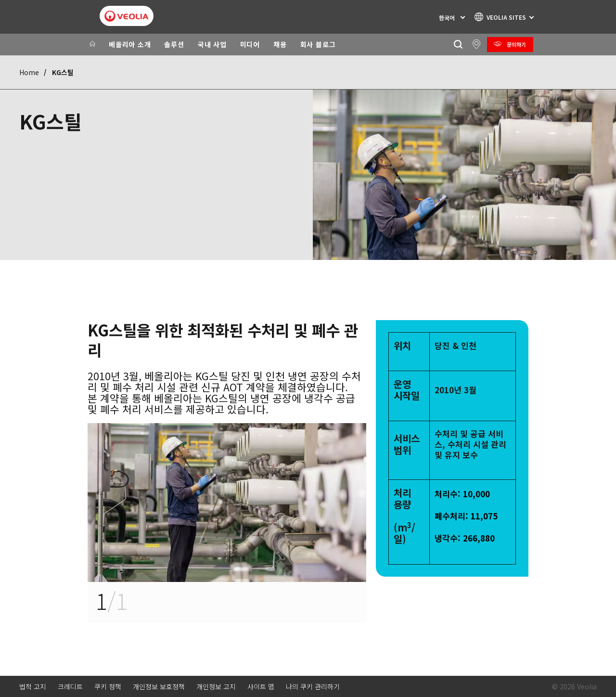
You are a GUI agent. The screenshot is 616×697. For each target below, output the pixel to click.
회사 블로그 (318, 44)
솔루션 (174, 44)
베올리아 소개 (130, 44)
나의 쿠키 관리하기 (313, 686)
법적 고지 (33, 686)
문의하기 (516, 44)
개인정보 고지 (216, 686)
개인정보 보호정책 (159, 686)
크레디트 (70, 686)
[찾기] (458, 45)
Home (29, 72)
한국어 (447, 18)
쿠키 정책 (108, 686)
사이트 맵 (261, 686)
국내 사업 (212, 44)
